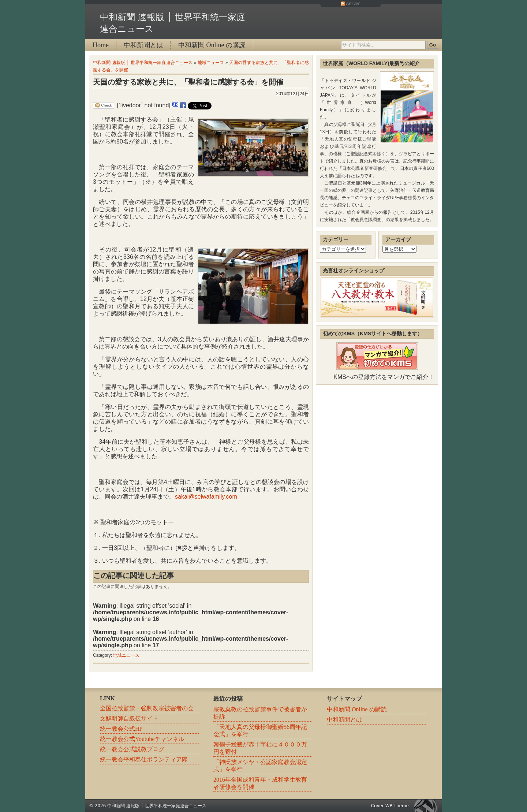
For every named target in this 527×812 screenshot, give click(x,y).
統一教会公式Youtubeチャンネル (142, 739)
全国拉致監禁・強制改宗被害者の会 (147, 708)
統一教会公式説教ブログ (132, 749)
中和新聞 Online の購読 (212, 45)
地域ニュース (211, 63)
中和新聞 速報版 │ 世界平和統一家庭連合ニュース (143, 63)
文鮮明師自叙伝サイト (129, 718)
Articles (353, 4)
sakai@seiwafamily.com (206, 497)
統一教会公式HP (121, 729)
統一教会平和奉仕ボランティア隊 (144, 759)
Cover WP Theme (390, 806)
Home (101, 45)
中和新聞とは (143, 45)
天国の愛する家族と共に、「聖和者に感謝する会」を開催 (188, 82)
